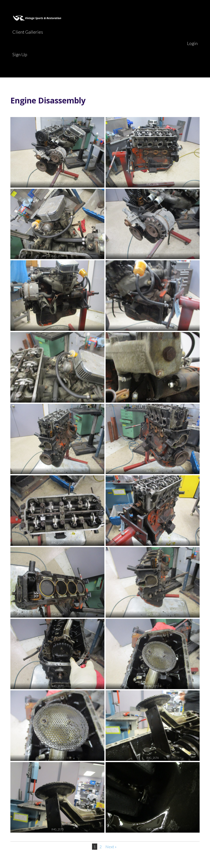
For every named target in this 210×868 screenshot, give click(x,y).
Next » (111, 847)
